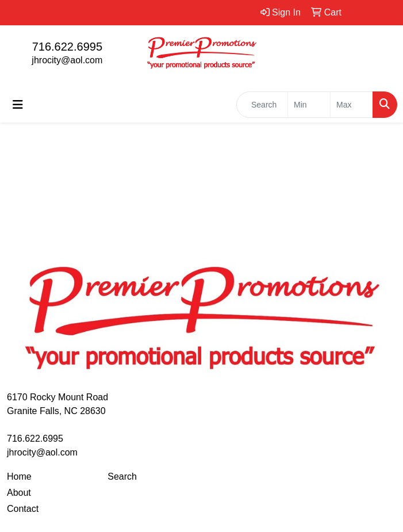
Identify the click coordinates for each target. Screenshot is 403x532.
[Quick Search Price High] (352, 105)
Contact (23, 509)
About (19, 493)
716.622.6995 (67, 47)
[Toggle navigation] (18, 105)
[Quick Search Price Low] (309, 105)
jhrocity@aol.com (67, 60)
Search (122, 476)
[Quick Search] (262, 105)
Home (19, 476)
